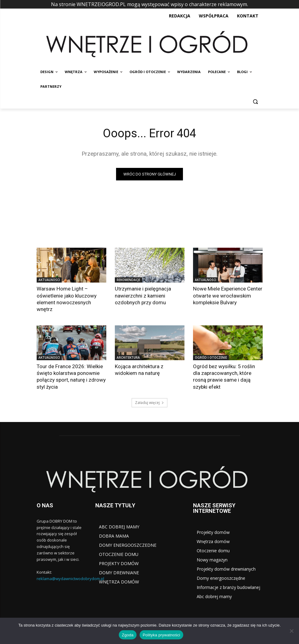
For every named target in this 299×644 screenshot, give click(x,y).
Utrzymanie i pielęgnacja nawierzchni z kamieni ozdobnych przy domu (143, 295)
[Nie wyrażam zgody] (291, 631)
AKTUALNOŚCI (49, 280)
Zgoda (128, 635)
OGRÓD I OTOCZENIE (211, 357)
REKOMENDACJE (128, 280)
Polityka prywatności (161, 635)
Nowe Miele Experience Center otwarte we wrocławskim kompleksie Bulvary (228, 295)
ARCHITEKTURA (128, 357)
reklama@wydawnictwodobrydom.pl (70, 578)
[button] (255, 101)
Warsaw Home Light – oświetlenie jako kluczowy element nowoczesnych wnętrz (67, 299)
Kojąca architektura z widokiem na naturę (139, 370)
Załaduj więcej (149, 402)
